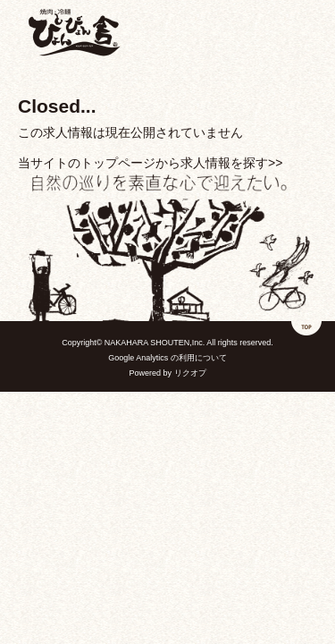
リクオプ (190, 373)
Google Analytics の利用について (167, 358)
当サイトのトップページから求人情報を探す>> (150, 163)
